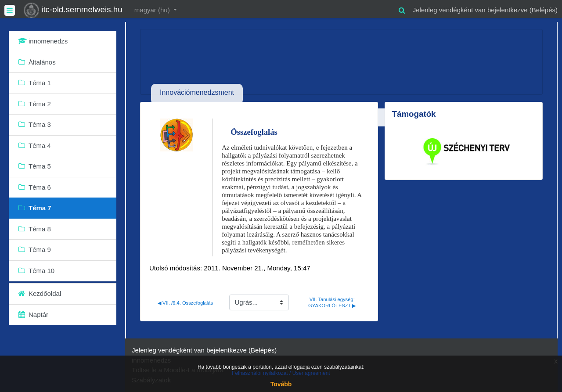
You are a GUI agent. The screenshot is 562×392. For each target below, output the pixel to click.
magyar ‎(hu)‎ (153, 10)
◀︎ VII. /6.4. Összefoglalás (185, 303)
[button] (402, 9)
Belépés (544, 10)
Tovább (281, 384)
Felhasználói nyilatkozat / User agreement (281, 373)
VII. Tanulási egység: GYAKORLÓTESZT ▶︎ (332, 302)
